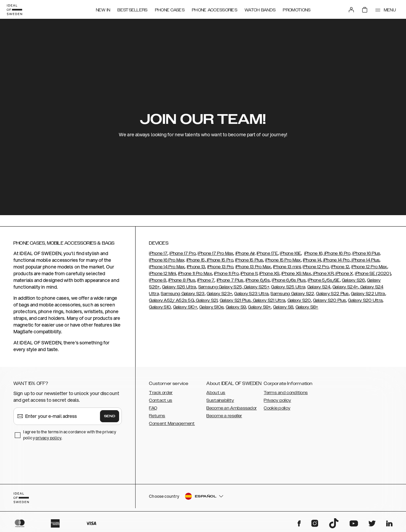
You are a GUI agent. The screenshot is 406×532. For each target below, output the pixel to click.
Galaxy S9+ (259, 307)
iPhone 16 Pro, (338, 253)
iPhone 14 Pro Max (167, 267)
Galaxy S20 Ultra (365, 300)
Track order (161, 393)
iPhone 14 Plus (365, 260)
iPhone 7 (206, 280)
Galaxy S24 (319, 287)
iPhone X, (344, 274)
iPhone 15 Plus (249, 260)
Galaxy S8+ (307, 307)
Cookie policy (277, 408)
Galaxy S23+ (219, 294)
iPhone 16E (290, 253)
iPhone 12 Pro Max (369, 267)
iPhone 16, (314, 253)
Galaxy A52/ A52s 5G (171, 300)
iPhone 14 (312, 260)
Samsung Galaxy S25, (221, 287)
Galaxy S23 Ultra (251, 294)
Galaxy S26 (353, 280)
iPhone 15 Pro (220, 260)
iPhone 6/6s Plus (289, 280)
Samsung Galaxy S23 (183, 294)
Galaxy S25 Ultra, (289, 287)
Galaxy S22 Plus (333, 294)
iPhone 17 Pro (183, 253)
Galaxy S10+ (185, 307)
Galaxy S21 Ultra (268, 300)
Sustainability (220, 400)
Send (110, 416)
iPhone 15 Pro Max (283, 260)
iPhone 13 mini (287, 267)
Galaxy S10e (211, 307)
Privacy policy (277, 400)
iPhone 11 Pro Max (195, 274)
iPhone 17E (267, 253)
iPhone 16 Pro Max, (167, 260)
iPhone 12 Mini (162, 274)
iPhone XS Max (296, 274)
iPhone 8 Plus (182, 280)
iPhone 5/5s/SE (324, 280)
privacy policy (48, 438)
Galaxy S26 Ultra (179, 287)
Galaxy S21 (206, 300)
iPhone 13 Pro (220, 267)
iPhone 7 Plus (230, 280)
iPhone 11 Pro (226, 274)
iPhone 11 (249, 274)
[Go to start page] (16, 9)
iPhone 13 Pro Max (253, 267)
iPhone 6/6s (258, 280)
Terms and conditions (286, 393)
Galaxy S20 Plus (330, 300)
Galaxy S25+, (256, 287)
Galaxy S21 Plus (235, 300)
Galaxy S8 (283, 307)
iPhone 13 (196, 267)
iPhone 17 (158, 253)
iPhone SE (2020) (373, 274)
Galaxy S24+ (345, 287)
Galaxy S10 (160, 307)
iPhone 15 (196, 260)
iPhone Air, (246, 253)
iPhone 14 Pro (336, 260)
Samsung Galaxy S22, (293, 294)
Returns (157, 416)
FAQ (153, 408)
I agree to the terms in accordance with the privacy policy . (70, 435)
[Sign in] (350, 9)
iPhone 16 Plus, (367, 253)
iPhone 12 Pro (316, 267)
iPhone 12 (340, 267)
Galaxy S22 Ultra (368, 294)
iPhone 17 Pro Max (215, 253)
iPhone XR (323, 274)
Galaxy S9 (236, 307)
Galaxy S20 (299, 300)
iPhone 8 (158, 280)
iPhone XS (269, 274)
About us (216, 393)
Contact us (161, 400)
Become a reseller (224, 416)
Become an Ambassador (232, 408)
